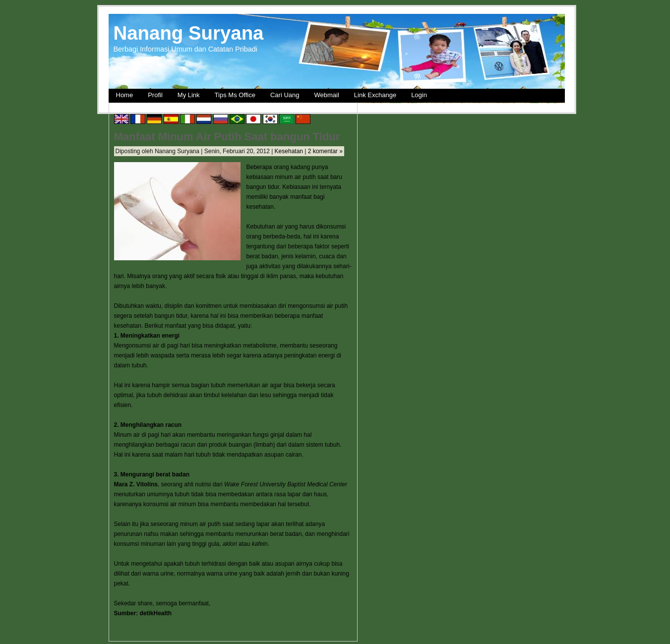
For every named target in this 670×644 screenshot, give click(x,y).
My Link (189, 95)
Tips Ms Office (235, 95)
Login (419, 95)
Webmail (327, 95)
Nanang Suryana (189, 33)
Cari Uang (285, 95)
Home (125, 95)
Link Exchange (375, 95)
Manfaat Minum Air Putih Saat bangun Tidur (227, 137)
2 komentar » (325, 151)
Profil (155, 95)
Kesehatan (289, 151)
